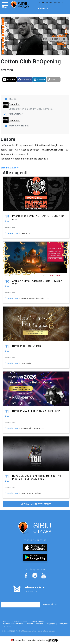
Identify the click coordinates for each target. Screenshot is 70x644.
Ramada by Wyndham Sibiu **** (35, 298)
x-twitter (9, 80)
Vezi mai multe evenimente (36, 504)
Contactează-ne (21, 621)
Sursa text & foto (10, 168)
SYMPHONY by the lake (31, 493)
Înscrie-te (58, 3)
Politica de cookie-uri (35, 624)
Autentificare (45, 3)
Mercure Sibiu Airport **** (33, 428)
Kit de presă (63, 624)
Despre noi (6, 621)
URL (52, 80)
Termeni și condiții (38, 621)
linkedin (39, 80)
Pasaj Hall (25, 233)
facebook (25, 80)
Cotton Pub (14, 104)
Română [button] (42, 9)
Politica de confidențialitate (13, 624)
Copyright (51, 624)
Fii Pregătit (7, 626)
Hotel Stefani (27, 363)
